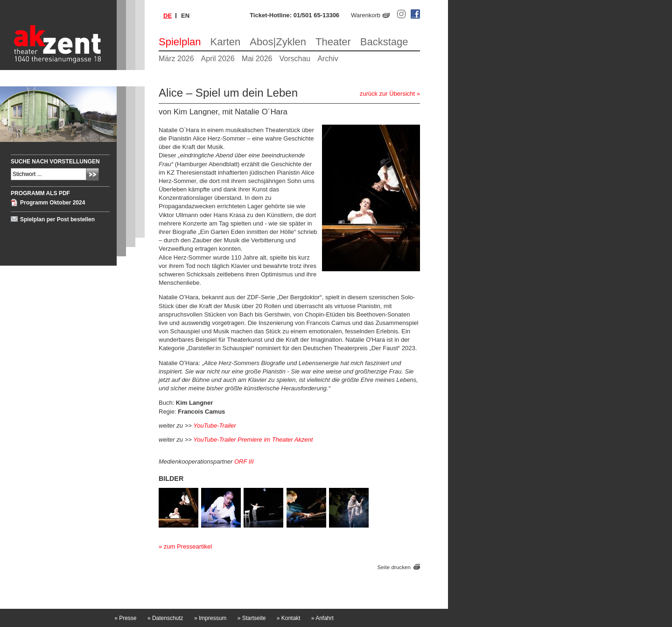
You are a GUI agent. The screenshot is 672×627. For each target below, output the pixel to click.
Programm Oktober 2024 (52, 203)
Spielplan (180, 42)
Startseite (252, 618)
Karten (226, 42)
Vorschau (295, 59)
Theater (333, 42)
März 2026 (176, 59)
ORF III (244, 461)
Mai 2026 (257, 59)
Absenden (93, 174)
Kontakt (289, 618)
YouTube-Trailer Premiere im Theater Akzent (253, 440)
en (185, 16)
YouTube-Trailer (214, 426)
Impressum (210, 618)
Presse (125, 618)
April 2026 (218, 59)
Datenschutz (165, 618)
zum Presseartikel (188, 546)
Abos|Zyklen (278, 42)
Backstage (384, 42)
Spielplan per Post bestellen (57, 219)
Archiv (328, 59)
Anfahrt (322, 618)
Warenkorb (366, 15)
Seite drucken (394, 567)
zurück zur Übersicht (387, 94)
